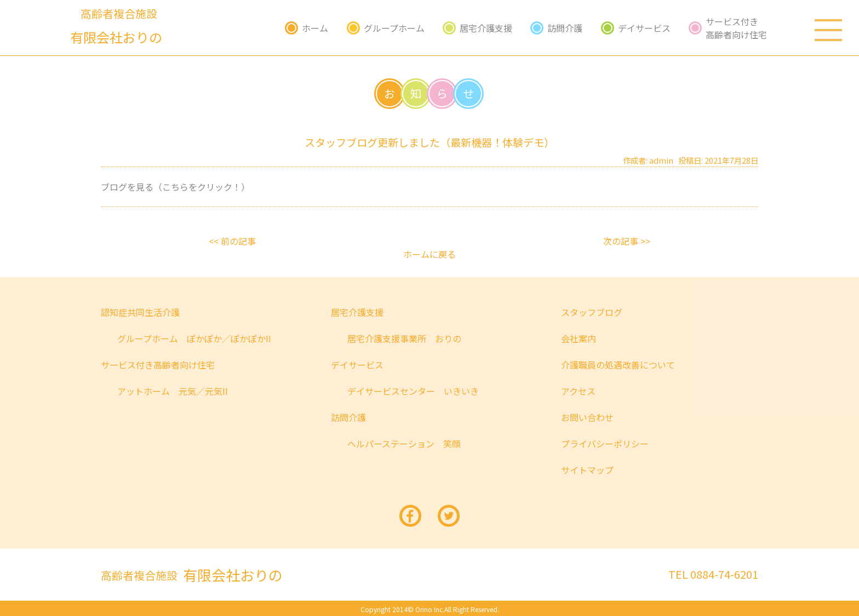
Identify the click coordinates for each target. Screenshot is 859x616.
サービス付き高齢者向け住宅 (736, 28)
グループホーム (394, 28)
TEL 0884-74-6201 (713, 574)
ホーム (315, 28)
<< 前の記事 (232, 241)
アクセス (578, 391)
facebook (410, 516)
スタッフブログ (592, 312)
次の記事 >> (627, 241)
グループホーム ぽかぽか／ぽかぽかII (194, 338)
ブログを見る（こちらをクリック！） (175, 187)
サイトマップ (587, 470)
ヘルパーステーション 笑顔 (404, 444)
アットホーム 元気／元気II (173, 391)
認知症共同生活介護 (140, 312)
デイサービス (644, 28)
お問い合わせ (587, 417)
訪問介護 (565, 28)
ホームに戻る (429, 254)
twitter (449, 516)
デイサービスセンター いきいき (413, 391)
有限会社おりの (192, 575)
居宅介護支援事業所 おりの (404, 338)
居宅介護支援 (486, 28)
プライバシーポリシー (605, 444)
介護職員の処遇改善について (618, 365)
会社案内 (579, 338)
